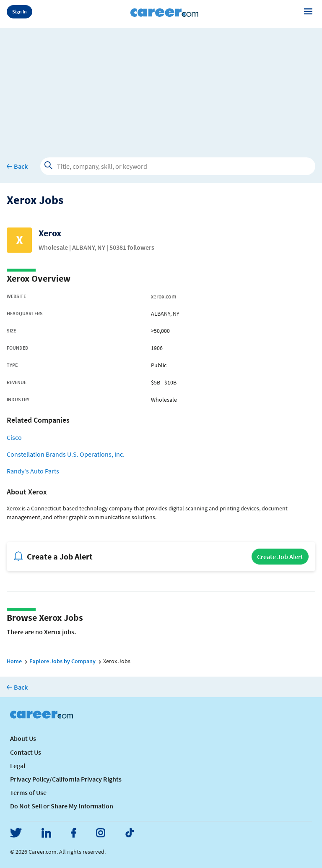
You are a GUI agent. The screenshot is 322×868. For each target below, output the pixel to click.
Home (14, 661)
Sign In (19, 12)
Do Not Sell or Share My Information (62, 806)
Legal (18, 766)
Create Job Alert (280, 557)
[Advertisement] (161, 86)
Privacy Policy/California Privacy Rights (66, 779)
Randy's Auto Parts (33, 471)
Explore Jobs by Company (62, 661)
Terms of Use (28, 792)
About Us (23, 738)
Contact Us (26, 752)
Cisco (14, 437)
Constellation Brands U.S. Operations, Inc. (66, 454)
